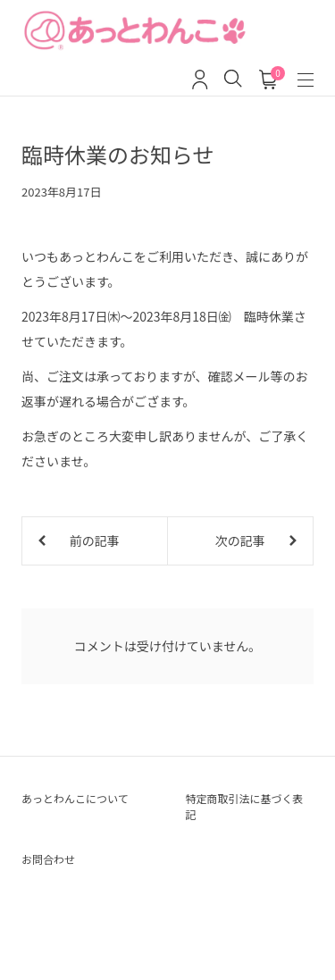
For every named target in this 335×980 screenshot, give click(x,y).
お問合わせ (48, 859)
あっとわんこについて (75, 798)
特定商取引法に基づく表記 (245, 806)
